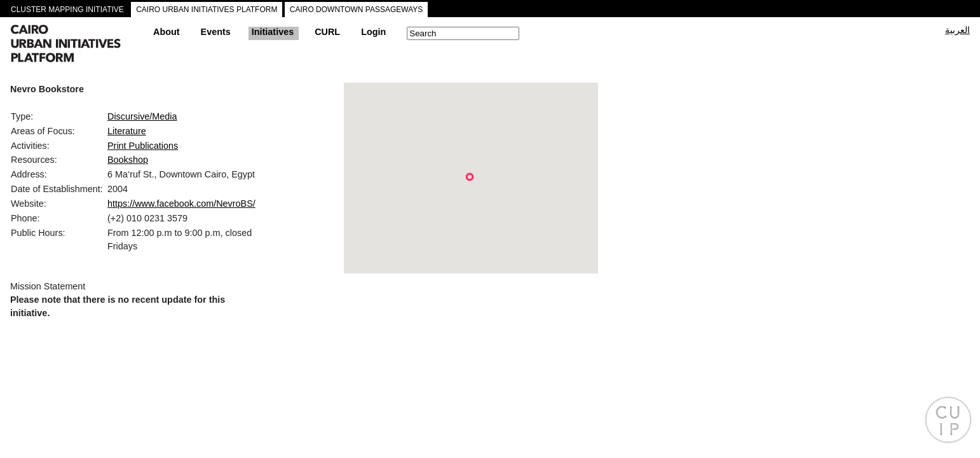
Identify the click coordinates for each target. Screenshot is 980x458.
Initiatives (273, 32)
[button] (470, 177)
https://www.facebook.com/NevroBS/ (181, 204)
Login (373, 32)
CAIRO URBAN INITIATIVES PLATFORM (207, 10)
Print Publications (143, 146)
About (167, 32)
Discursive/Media (142, 116)
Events (216, 32)
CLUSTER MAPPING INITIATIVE (67, 10)
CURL (327, 32)
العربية (957, 30)
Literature (127, 131)
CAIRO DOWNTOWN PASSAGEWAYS (357, 10)
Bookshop (128, 160)
